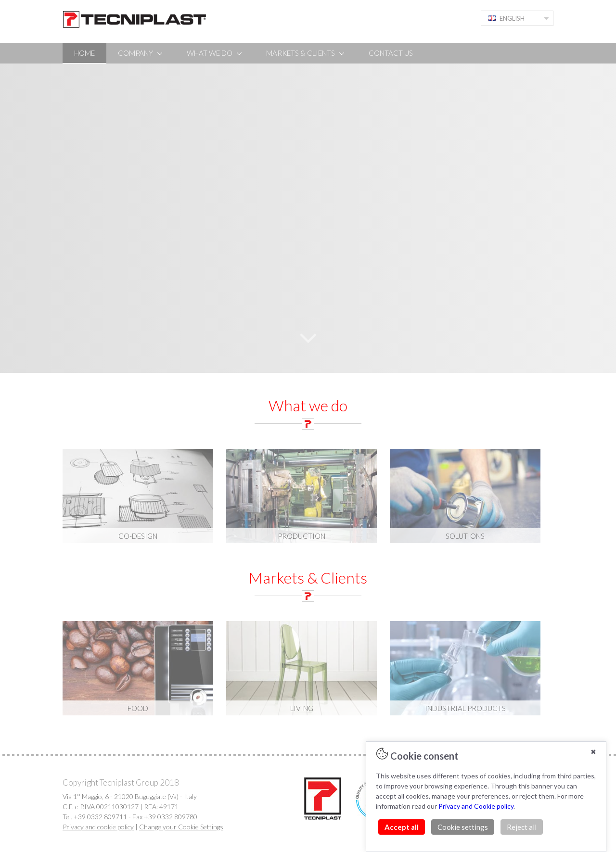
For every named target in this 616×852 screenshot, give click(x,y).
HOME (84, 53)
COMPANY (141, 53)
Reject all (522, 827)
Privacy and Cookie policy (476, 806)
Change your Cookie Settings (181, 827)
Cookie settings (463, 827)
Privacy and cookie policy (98, 827)
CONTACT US (391, 53)
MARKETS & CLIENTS (306, 53)
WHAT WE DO (215, 53)
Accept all (402, 827)
